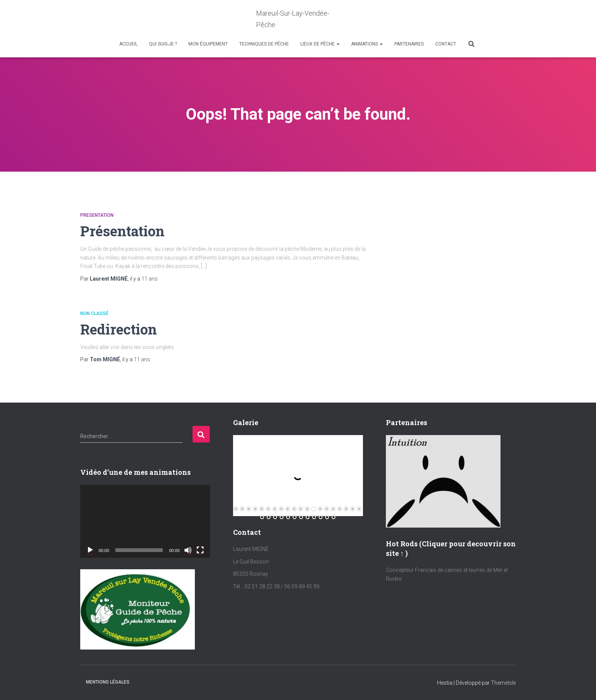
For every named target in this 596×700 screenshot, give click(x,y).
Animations (367, 44)
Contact (446, 44)
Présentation (123, 231)
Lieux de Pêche (320, 44)
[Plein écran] (200, 550)
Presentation (97, 215)
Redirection (119, 329)
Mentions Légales (108, 682)
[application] (145, 521)
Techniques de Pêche (264, 44)
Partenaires (409, 44)
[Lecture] (90, 550)
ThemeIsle (503, 683)
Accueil (128, 44)
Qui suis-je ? (163, 44)
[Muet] (188, 550)
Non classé (94, 313)
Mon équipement (208, 44)
